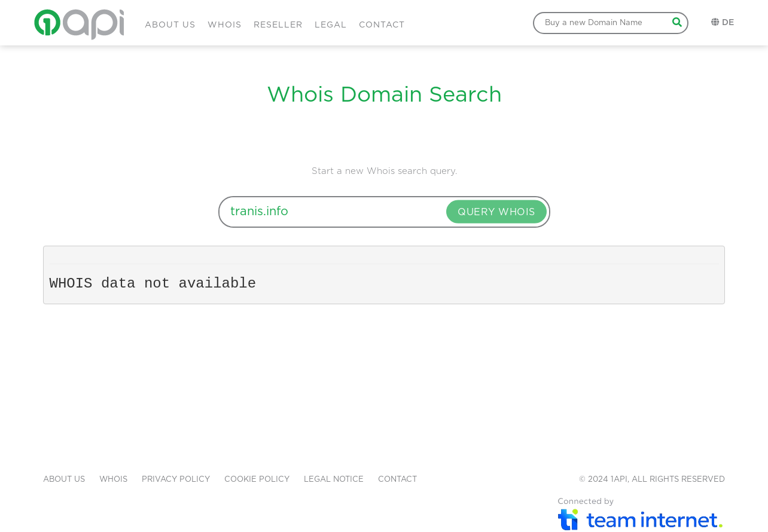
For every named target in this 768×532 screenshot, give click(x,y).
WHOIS (225, 25)
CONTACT (382, 25)
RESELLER (278, 25)
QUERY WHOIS (496, 212)
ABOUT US (170, 25)
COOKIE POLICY (257, 480)
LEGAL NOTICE (334, 480)
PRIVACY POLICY (176, 480)
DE (728, 23)
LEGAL (331, 25)
